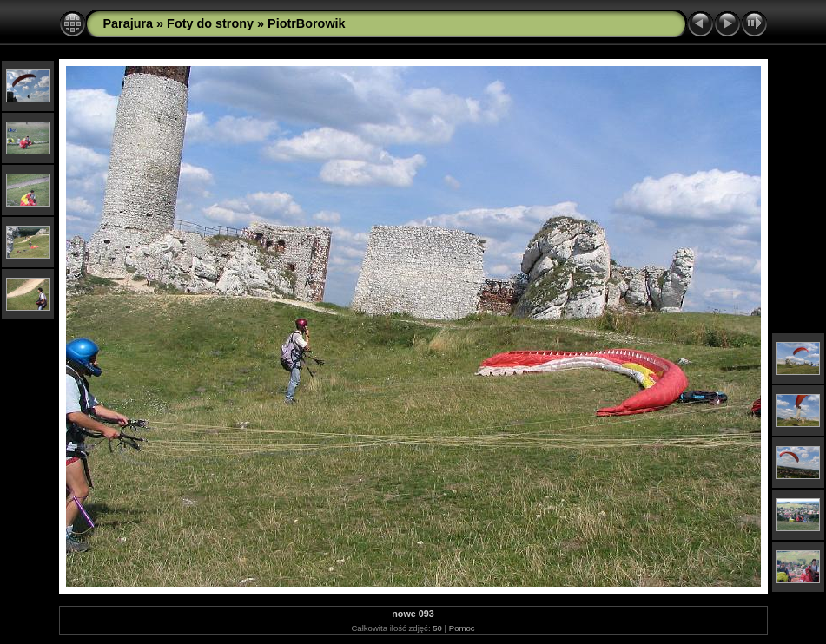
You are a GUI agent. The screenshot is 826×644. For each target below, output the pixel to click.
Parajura (129, 23)
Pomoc (462, 628)
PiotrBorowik (307, 23)
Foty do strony (210, 23)
